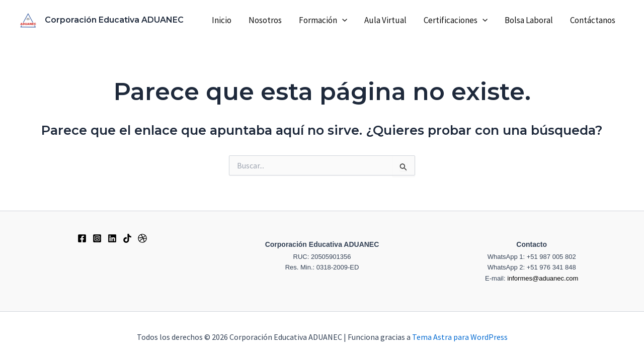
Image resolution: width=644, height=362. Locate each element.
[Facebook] (82, 238)
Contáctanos (593, 20)
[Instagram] (97, 238)
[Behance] (112, 238)
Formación (323, 20)
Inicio (222, 20)
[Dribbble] (142, 238)
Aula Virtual (385, 20)
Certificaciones (456, 20)
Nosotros (265, 20)
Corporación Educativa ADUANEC (114, 20)
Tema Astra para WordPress (460, 337)
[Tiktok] (127, 238)
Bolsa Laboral (529, 20)
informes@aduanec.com (543, 278)
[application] (342, 20)
